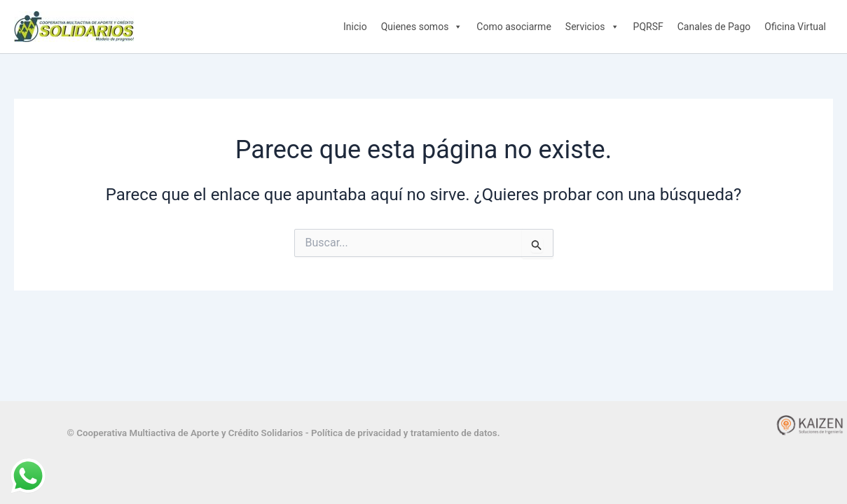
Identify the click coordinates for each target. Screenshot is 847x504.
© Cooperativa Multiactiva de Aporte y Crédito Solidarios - (189, 433)
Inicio (355, 27)
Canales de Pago (714, 27)
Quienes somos (422, 27)
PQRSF (648, 27)
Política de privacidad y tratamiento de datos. (406, 433)
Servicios (592, 27)
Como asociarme (514, 27)
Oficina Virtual (795, 27)
